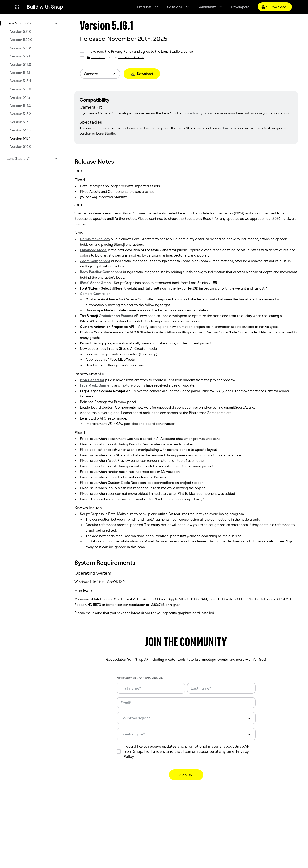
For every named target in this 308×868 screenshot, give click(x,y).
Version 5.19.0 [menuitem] (21, 64)
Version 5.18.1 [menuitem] (20, 73)
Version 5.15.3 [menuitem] (21, 106)
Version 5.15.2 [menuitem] (21, 114)
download (230, 128)
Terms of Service (131, 57)
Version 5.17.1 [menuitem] (20, 122)
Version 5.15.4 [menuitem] (21, 81)
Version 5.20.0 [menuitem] (21, 40)
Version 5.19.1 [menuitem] (20, 56)
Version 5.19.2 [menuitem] (21, 48)
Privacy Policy (122, 51)
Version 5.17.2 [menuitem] (20, 97)
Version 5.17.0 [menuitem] (20, 130)
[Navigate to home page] (45, 7)
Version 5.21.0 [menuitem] (21, 31)
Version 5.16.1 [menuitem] (20, 138)
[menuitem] (32, 23)
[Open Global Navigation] (17, 7)
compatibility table (197, 113)
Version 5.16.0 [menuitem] (21, 146)
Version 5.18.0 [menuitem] (21, 89)
